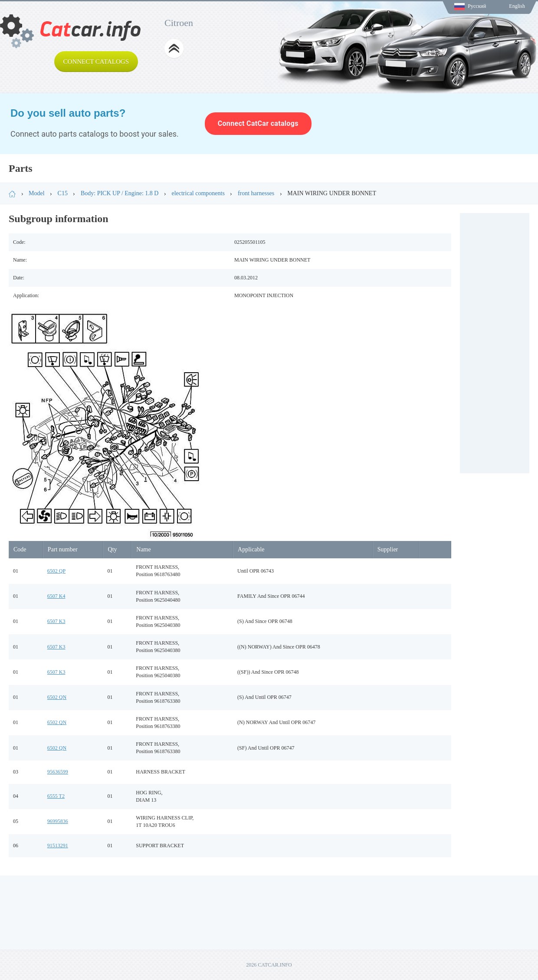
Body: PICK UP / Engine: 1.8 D (120, 193)
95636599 (58, 772)
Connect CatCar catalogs (258, 123)
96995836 (58, 821)
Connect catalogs (96, 62)
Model (37, 193)
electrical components (198, 193)
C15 (63, 193)
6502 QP (56, 571)
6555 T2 (56, 796)
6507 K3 (56, 621)
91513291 (58, 846)
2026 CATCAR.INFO (269, 965)
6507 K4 (56, 596)
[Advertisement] (495, 343)
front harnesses (256, 193)
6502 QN (57, 697)
